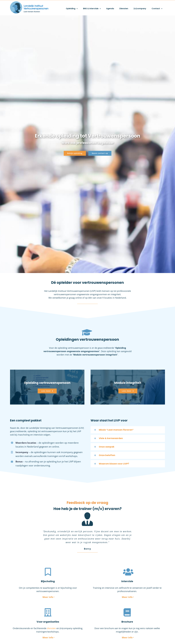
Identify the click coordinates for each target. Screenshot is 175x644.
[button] (128, 430)
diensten (51, 628)
